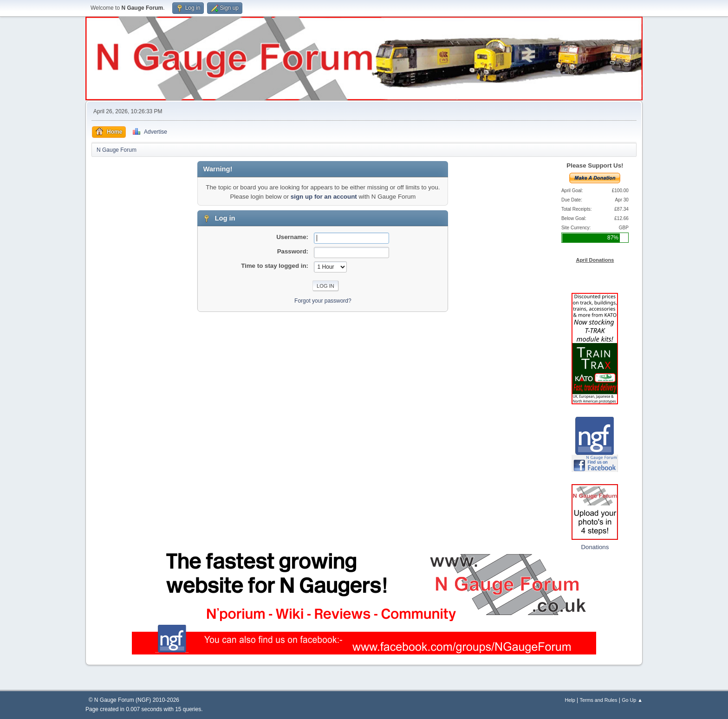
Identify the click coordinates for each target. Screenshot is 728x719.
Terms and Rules (599, 700)
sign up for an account (324, 197)
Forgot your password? (323, 301)
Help (570, 700)
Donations (595, 547)
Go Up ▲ (632, 700)
